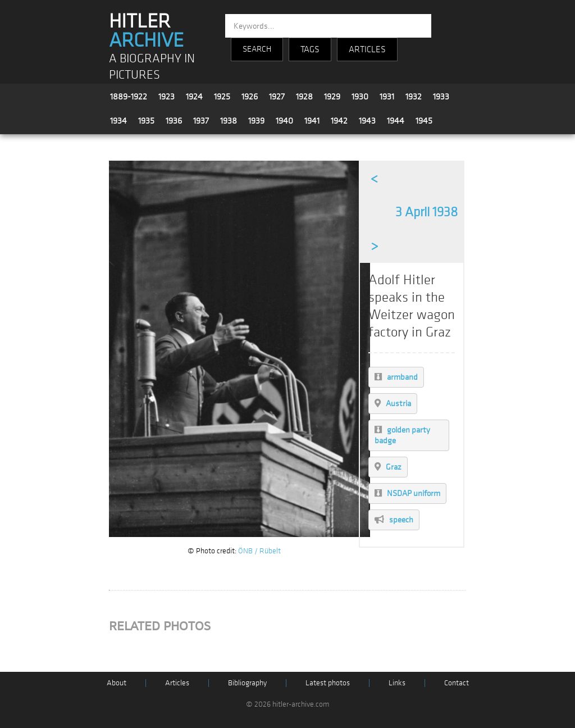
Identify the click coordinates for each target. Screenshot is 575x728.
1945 (424, 121)
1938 (229, 121)
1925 (222, 97)
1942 (339, 121)
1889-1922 (129, 97)
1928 (304, 97)
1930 (360, 97)
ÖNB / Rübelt (259, 551)
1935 (146, 121)
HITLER (146, 31)
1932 (414, 97)
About (117, 683)
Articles (177, 683)
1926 (250, 97)
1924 (194, 97)
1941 (312, 121)
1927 (277, 97)
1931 (387, 97)
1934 (118, 121)
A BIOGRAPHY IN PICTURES (152, 67)
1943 (367, 121)
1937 (201, 121)
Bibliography (247, 683)
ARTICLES (367, 49)
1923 (166, 97)
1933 (441, 97)
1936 (174, 121)
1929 (332, 97)
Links (397, 683)
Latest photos (328, 683)
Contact (457, 683)
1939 (256, 121)
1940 (284, 121)
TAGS (310, 49)
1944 (396, 121)
